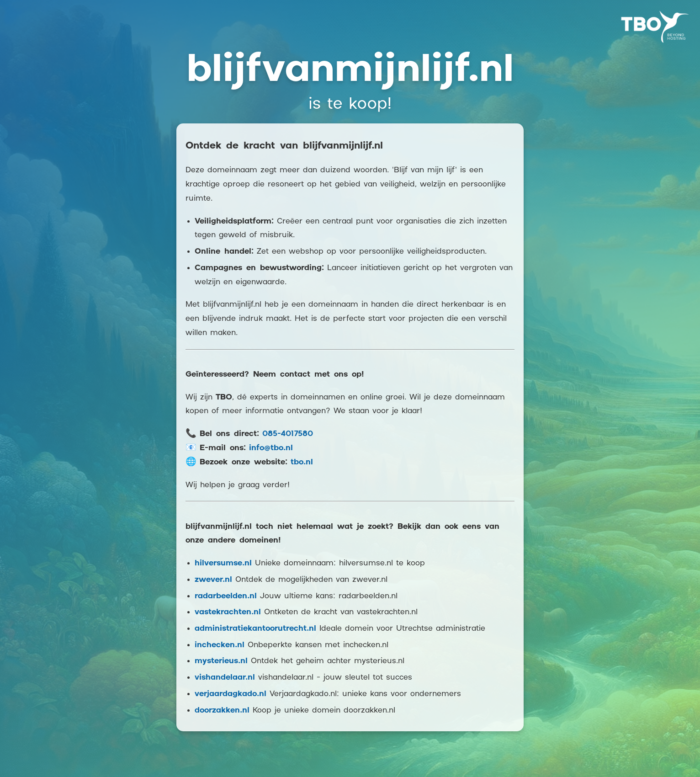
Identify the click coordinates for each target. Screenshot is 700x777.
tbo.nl (302, 462)
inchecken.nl (220, 645)
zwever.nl (213, 580)
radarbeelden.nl (226, 596)
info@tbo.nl (271, 448)
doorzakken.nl (222, 710)
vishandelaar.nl (225, 678)
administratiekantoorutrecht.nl (255, 629)
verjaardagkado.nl (231, 694)
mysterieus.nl (221, 661)
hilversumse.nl (223, 563)
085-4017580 (288, 434)
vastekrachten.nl (228, 612)
